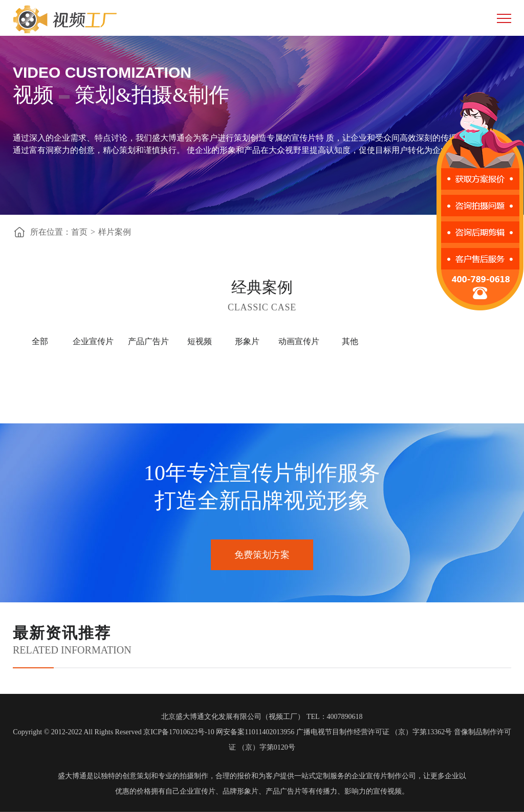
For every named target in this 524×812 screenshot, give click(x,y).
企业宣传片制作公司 (384, 776)
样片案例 (115, 232)
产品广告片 (148, 341)
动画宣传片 (299, 341)
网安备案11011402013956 (255, 732)
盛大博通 (72, 776)
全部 (40, 341)
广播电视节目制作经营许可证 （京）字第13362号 (374, 732)
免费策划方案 (262, 555)
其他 (350, 341)
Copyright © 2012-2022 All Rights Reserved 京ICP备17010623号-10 (113, 732)
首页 (79, 232)
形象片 (247, 341)
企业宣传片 (93, 341)
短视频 (200, 341)
